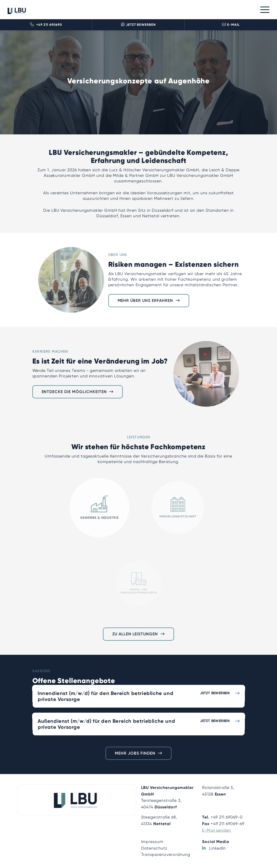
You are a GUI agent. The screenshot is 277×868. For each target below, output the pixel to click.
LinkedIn (218, 848)
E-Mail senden (217, 830)
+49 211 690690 (46, 25)
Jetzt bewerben (138, 25)
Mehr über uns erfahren (145, 300)
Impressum (152, 842)
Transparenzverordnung (166, 854)
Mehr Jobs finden (135, 753)
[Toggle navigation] (265, 10)
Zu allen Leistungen (135, 634)
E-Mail (231, 25)
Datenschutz (154, 848)
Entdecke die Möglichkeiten (74, 392)
